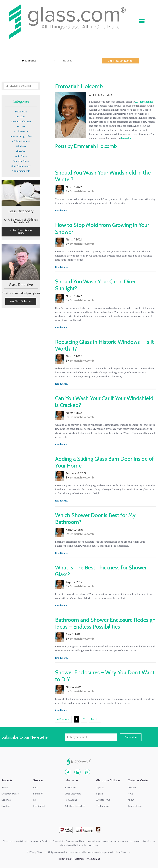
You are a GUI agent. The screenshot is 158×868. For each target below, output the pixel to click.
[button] (142, 21)
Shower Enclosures (21, 122)
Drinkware (21, 112)
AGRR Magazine (144, 102)
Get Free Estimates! (120, 61)
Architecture (21, 131)
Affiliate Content (21, 141)
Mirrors (21, 126)
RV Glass (21, 117)
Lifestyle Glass (21, 161)
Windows (21, 146)
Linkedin (126, 138)
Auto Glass (21, 156)
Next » (95, 719)
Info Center (67, 69)
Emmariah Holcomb (82, 191)
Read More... (62, 211)
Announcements (21, 171)
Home (54, 69)
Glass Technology (21, 166)
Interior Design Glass (21, 136)
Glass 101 (21, 151)
